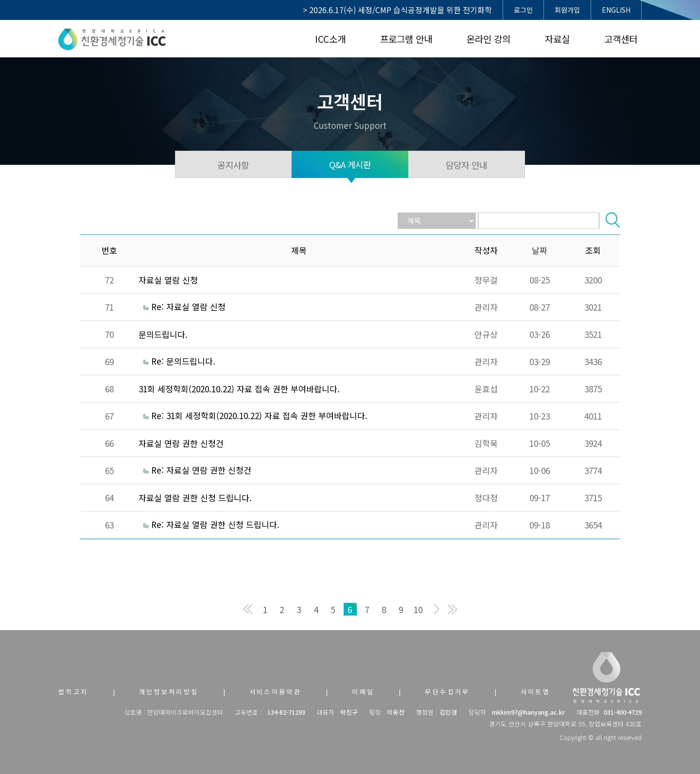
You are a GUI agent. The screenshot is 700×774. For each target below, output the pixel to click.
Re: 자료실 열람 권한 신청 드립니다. (215, 524)
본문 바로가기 (0, 0)
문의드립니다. (163, 334)
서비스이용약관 (276, 692)
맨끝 (452, 609)
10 (418, 609)
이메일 (363, 692)
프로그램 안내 (406, 39)
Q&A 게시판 (350, 164)
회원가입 (567, 10)
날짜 (540, 250)
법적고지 (73, 692)
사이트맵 (536, 692)
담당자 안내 (467, 165)
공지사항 (233, 165)
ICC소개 (330, 39)
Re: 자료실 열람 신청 (188, 307)
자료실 (557, 39)
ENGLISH (616, 10)
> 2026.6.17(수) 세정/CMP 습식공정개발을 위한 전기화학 (397, 10)
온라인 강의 (489, 39)
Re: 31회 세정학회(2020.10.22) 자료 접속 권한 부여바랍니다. (259, 415)
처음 (248, 609)
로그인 (523, 10)
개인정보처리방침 (169, 692)
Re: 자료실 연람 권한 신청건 (201, 470)
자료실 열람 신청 (168, 280)
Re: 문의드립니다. (183, 361)
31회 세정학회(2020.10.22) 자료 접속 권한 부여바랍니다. (239, 389)
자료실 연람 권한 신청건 (181, 443)
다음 (435, 609)
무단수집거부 (447, 692)
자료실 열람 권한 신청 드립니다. (195, 498)
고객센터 (621, 39)
